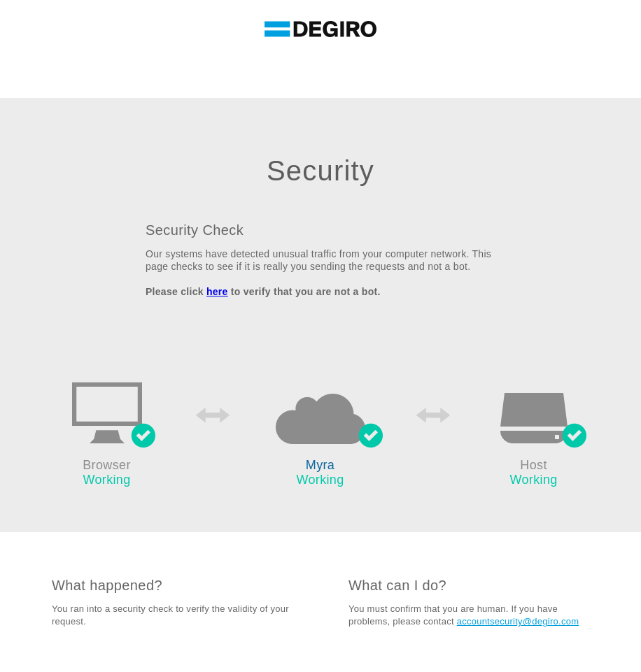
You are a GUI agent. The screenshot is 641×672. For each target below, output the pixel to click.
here (217, 292)
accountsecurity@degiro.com (518, 621)
